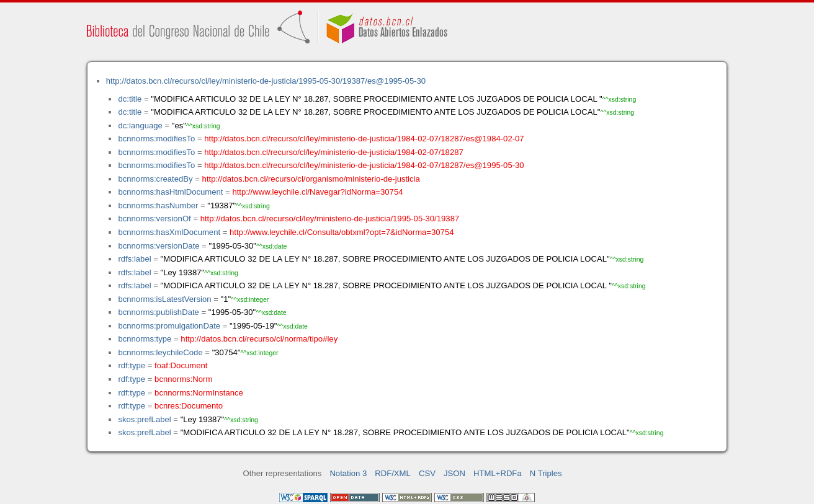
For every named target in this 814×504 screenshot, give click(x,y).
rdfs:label (134, 259)
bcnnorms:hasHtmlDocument (170, 192)
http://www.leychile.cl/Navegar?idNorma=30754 (317, 192)
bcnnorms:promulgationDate (169, 326)
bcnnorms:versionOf (154, 219)
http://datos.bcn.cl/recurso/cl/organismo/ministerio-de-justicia (311, 179)
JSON (454, 473)
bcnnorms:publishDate (158, 312)
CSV (427, 473)
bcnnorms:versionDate (159, 246)
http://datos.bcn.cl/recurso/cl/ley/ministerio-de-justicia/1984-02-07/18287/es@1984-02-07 (364, 139)
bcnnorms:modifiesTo (156, 139)
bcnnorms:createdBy (155, 179)
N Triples (546, 473)
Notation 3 (348, 473)
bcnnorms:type (145, 339)
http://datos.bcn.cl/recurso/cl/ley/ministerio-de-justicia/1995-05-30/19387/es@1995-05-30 (266, 81)
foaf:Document (181, 365)
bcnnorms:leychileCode (160, 352)
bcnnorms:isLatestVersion (164, 299)
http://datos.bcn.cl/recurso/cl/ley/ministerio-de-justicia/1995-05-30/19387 (330, 219)
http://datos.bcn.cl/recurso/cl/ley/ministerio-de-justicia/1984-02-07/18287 (334, 152)
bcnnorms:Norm (183, 379)
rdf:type (132, 365)
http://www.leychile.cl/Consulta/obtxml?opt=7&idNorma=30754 (342, 232)
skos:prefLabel (144, 419)
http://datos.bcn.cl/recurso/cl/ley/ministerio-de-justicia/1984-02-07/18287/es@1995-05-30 (364, 165)
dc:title (130, 99)
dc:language (140, 126)
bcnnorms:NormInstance (199, 393)
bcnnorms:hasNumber (158, 206)
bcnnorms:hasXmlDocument (169, 232)
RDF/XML (393, 473)
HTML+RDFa (498, 473)
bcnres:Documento (189, 406)
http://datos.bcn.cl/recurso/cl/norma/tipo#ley (259, 339)
